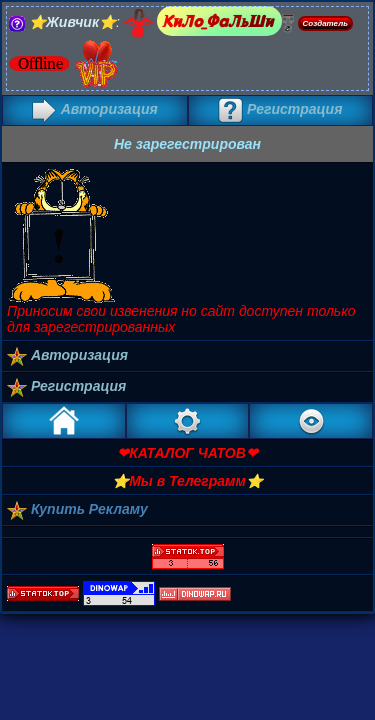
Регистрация (280, 109)
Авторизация (95, 109)
